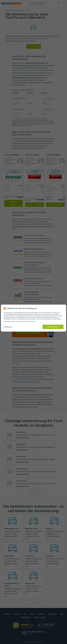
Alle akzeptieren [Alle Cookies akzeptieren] (53, 327)
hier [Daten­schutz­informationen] (35, 321)
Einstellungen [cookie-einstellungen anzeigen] (8, 327)
